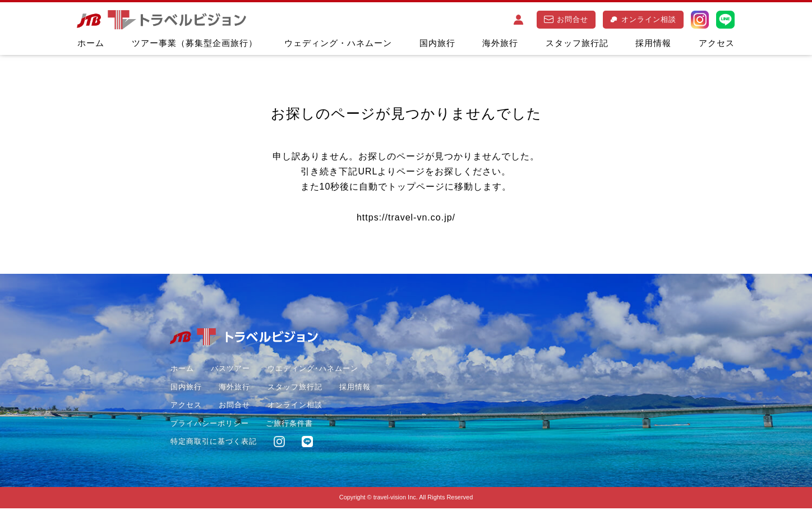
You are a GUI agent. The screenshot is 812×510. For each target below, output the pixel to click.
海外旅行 (500, 43)
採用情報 (653, 43)
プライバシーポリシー (209, 424)
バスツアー (230, 370)
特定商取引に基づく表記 (213, 443)
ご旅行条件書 (289, 424)
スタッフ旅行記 (577, 43)
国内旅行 (437, 43)
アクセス (717, 43)
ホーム (91, 43)
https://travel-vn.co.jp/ (406, 219)
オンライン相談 (643, 19)
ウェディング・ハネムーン (338, 43)
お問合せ (566, 19)
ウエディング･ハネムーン (312, 370)
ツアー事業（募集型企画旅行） (195, 43)
